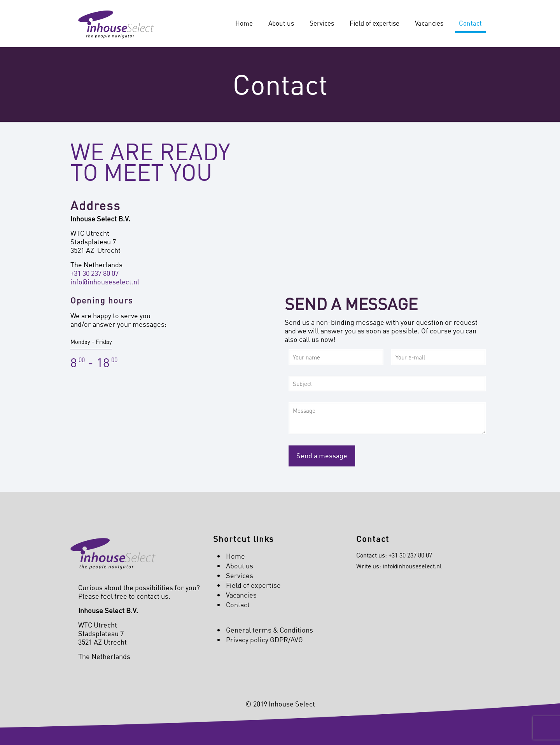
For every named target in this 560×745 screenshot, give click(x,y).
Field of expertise (253, 585)
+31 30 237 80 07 (94, 273)
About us (240, 566)
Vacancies (241, 595)
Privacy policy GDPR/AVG (264, 640)
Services (240, 575)
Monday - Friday (91, 342)
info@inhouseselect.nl (105, 282)
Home (235, 556)
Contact (238, 605)
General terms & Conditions (269, 630)
